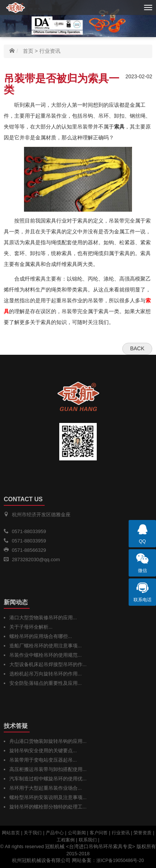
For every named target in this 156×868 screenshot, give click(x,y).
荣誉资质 (142, 833)
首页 (28, 51)
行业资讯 (50, 51)
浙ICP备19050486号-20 (120, 861)
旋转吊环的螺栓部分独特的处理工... (48, 807)
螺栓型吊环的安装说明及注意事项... (48, 797)
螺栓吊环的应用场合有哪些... (41, 636)
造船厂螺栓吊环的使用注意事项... (46, 646)
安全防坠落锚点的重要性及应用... (46, 683)
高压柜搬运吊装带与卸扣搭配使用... (48, 769)
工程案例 (66, 840)
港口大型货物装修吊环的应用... (43, 618)
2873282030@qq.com (36, 559)
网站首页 (11, 833)
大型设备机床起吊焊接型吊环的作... (48, 664)
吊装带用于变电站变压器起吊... (43, 760)
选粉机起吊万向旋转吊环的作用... (46, 674)
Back (137, 348)
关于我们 (33, 833)
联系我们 (88, 840)
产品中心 (55, 833)
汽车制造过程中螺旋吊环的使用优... (48, 779)
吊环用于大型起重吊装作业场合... (46, 788)
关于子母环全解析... (31, 627)
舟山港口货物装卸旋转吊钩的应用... (48, 741)
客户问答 (99, 833)
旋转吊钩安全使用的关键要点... (43, 751)
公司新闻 (77, 833)
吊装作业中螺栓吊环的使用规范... (46, 655)
